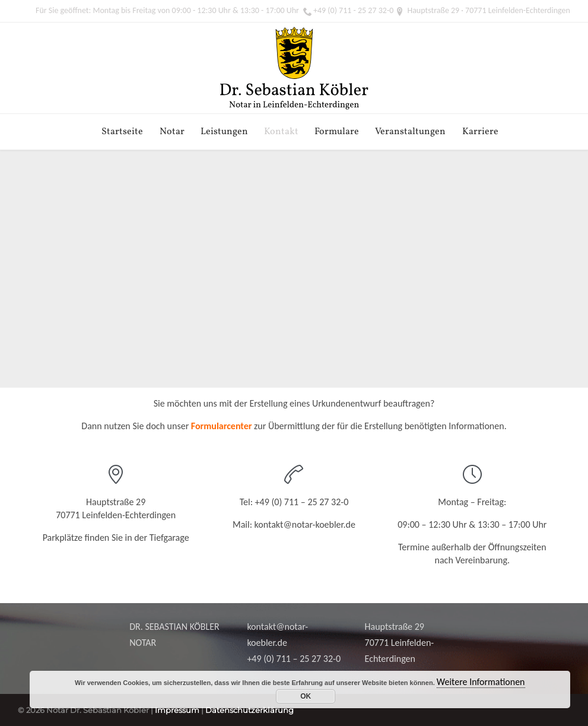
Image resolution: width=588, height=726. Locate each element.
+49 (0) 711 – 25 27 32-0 (302, 502)
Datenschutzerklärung (249, 710)
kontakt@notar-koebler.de (305, 524)
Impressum (177, 710)
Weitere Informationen (481, 682)
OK (306, 696)
